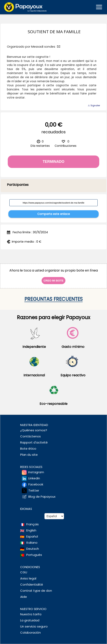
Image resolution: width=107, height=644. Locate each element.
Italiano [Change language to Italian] (32, 543)
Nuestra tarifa (31, 614)
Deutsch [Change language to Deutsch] (33, 549)
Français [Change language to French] (33, 524)
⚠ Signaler (94, 105)
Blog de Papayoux (42, 497)
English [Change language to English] (31, 530)
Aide (24, 597)
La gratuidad (30, 620)
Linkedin (34, 478)
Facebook (36, 484)
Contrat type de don (36, 591)
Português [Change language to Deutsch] (34, 555)
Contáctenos (30, 436)
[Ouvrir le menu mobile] (99, 7)
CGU (24, 572)
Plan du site (29, 455)
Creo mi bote (54, 281)
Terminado (53, 162)
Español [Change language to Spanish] (32, 536)
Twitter (34, 490)
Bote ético (28, 448)
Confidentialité (32, 584)
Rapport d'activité (34, 442)
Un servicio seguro (34, 626)
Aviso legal (28, 578)
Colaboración (30, 632)
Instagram (36, 472)
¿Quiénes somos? (34, 430)
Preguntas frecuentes (54, 299)
